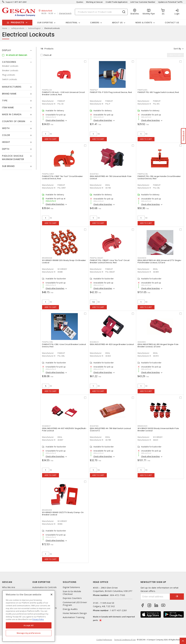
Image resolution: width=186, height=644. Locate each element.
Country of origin (14, 121)
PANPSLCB (47, 90)
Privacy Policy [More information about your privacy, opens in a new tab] (38, 619)
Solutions (70, 582)
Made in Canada (12, 114)
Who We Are (9, 587)
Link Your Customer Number (143, 2)
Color (6, 135)
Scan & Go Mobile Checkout (72, 593)
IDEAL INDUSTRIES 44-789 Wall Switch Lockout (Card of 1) (110, 429)
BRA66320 (143, 426)
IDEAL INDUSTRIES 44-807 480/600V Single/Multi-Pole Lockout (64, 429)
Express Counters (72, 598)
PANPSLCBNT (48, 174)
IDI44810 (142, 342)
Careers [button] (95, 23)
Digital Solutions (71, 587)
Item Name (8, 107)
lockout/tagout (34, 28)
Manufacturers (12, 87)
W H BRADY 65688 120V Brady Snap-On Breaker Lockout (64, 261)
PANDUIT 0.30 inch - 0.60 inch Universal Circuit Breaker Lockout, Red (63, 93)
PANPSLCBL (143, 174)
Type (5, 101)
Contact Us (172, 23)
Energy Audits (70, 609)
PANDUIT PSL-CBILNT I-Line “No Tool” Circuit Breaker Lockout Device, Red (110, 261)
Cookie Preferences (104, 640)
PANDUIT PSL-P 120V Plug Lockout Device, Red (111, 92)
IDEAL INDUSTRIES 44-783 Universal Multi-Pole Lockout (111, 177)
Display (7, 50)
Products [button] (17, 22)
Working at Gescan (94, 2)
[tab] (17, 50)
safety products (18, 28)
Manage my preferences (29, 633)
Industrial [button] (72, 23)
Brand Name (9, 94)
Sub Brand (8, 166)
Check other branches (55, 120)
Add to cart (51, 139)
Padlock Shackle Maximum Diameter (13, 158)
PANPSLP (94, 90)
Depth (6, 149)
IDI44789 (94, 426)
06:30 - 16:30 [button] (47, 13)
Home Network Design (75, 613)
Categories (9, 62)
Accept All (29, 625)
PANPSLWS (143, 90)
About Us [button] (117, 23)
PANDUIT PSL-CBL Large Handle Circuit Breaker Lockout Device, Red (159, 177)
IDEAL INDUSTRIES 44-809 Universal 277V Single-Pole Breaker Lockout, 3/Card (160, 261)
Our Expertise (41, 582)
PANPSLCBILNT (97, 258)
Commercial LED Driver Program (75, 604)
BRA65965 (47, 510)
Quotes (80, 2)
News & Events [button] (144, 23)
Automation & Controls (44, 587)
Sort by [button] (177, 48)
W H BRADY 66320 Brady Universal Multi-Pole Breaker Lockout (158, 429)
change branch (65, 13)
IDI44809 (142, 258)
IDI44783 (94, 174)
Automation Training (74, 617)
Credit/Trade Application (117, 2)
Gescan (7, 582)
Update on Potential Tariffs (170, 2)
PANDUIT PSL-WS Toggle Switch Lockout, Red (158, 92)
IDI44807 (46, 426)
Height (6, 142)
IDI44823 (94, 342)
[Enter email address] (155, 597)
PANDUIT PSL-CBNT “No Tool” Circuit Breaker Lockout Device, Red (62, 177)
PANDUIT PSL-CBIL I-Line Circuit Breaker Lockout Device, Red (64, 345)
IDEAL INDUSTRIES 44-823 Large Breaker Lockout (112, 344)
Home (5, 28)
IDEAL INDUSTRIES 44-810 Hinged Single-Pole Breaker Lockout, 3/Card (158, 345)
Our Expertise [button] (45, 23)
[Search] (101, 12)
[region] (29, 616)
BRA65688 (47, 258)
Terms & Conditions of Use (125, 640)
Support (9, 2)
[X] (51, 595)
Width (6, 128)
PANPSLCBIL (48, 342)
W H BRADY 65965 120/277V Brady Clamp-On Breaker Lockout (63, 514)
